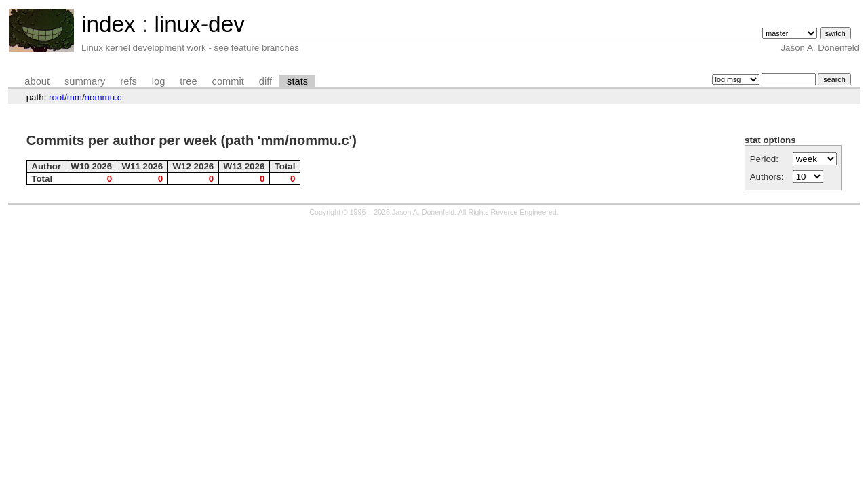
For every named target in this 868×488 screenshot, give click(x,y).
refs (128, 81)
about (37, 81)
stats (297, 81)
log (159, 81)
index (108, 24)
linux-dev (199, 24)
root (57, 97)
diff (265, 81)
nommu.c (103, 97)
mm (75, 97)
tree (188, 81)
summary (85, 81)
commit (228, 81)
